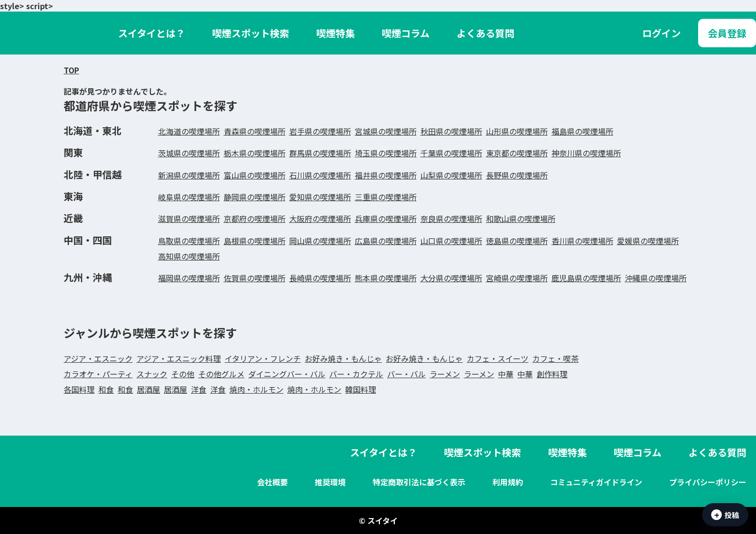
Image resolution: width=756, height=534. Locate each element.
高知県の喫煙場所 (189, 256)
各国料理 (79, 389)
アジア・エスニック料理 (179, 358)
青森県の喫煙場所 (255, 131)
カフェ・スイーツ (498, 358)
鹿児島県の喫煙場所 (586, 278)
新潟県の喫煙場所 (189, 175)
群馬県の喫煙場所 (320, 153)
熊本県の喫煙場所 (386, 278)
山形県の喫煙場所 (517, 131)
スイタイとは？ (152, 33)
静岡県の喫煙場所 (255, 197)
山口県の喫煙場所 (451, 241)
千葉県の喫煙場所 (451, 153)
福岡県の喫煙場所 (189, 278)
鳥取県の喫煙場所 (189, 241)
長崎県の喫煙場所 (320, 278)
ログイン (661, 33)
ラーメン (445, 374)
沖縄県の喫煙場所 (656, 278)
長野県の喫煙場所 (517, 175)
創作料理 (552, 374)
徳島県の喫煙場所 (517, 241)
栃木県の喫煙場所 (255, 153)
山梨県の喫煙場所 (451, 175)
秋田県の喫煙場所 (451, 131)
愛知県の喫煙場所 (320, 197)
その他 (183, 374)
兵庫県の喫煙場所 (386, 219)
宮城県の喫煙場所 (386, 131)
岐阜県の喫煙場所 (189, 197)
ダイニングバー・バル (287, 374)
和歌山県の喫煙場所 (521, 219)
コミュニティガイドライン (596, 482)
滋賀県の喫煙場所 (189, 219)
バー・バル (406, 374)
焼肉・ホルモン (256, 389)
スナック (152, 374)
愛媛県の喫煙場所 (648, 241)
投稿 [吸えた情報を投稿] (725, 515)
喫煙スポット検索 (251, 33)
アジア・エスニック (98, 358)
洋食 (199, 389)
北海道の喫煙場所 (189, 131)
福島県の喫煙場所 (582, 131)
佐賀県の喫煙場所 (255, 278)
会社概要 (272, 482)
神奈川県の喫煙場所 (586, 153)
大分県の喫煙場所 (451, 278)
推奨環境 (330, 482)
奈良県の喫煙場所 (451, 219)
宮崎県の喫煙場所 (517, 278)
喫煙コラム (406, 33)
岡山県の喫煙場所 (320, 241)
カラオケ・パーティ (98, 374)
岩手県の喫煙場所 (320, 131)
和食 (106, 389)
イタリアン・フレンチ (263, 358)
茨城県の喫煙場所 (189, 153)
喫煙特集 (336, 33)
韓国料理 (361, 389)
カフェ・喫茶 (555, 358)
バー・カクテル (356, 374)
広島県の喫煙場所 (386, 241)
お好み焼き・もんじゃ (343, 358)
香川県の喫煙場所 (582, 241)
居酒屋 (148, 389)
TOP (71, 70)
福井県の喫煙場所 (386, 175)
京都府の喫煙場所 (255, 219)
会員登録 (727, 33)
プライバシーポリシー (708, 482)
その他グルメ (221, 374)
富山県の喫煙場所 (255, 175)
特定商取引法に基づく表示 (419, 482)
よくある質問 (486, 33)
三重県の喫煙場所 (386, 197)
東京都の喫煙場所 (517, 153)
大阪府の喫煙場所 (320, 219)
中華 (506, 374)
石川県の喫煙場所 (320, 175)
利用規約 (508, 482)
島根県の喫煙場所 (255, 241)
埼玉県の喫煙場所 (386, 153)
